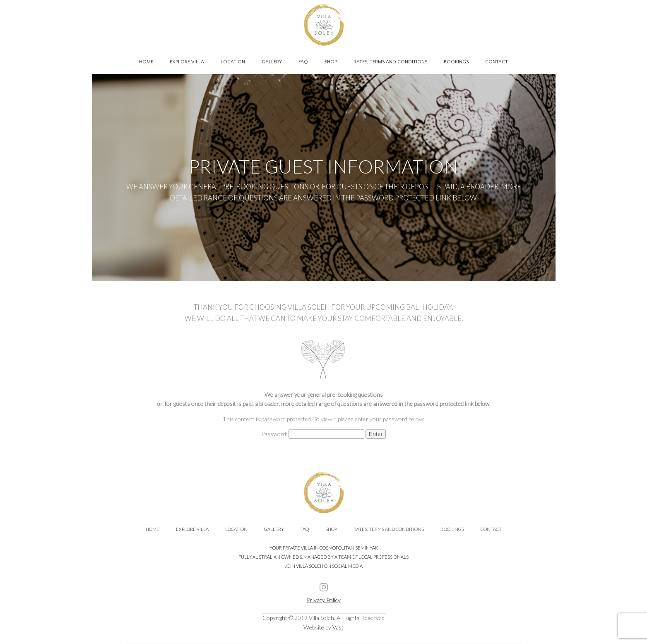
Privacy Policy (324, 600)
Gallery (272, 62)
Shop (331, 62)
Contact (497, 62)
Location (233, 62)
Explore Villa (187, 62)
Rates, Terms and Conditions (390, 62)
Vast (338, 627)
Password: (313, 434)
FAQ (303, 62)
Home (146, 62)
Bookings (456, 62)
